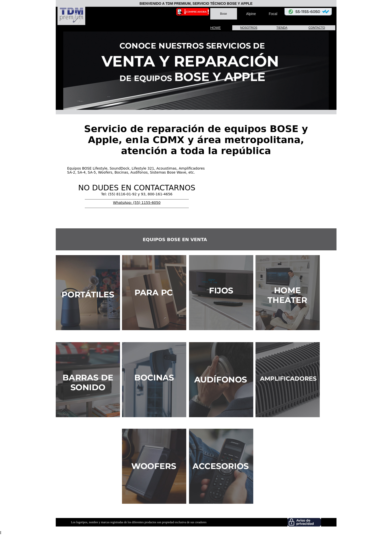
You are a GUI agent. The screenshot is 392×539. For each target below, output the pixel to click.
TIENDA (282, 28)
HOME (215, 28)
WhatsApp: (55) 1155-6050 (137, 203)
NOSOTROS (249, 28)
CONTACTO (317, 28)
